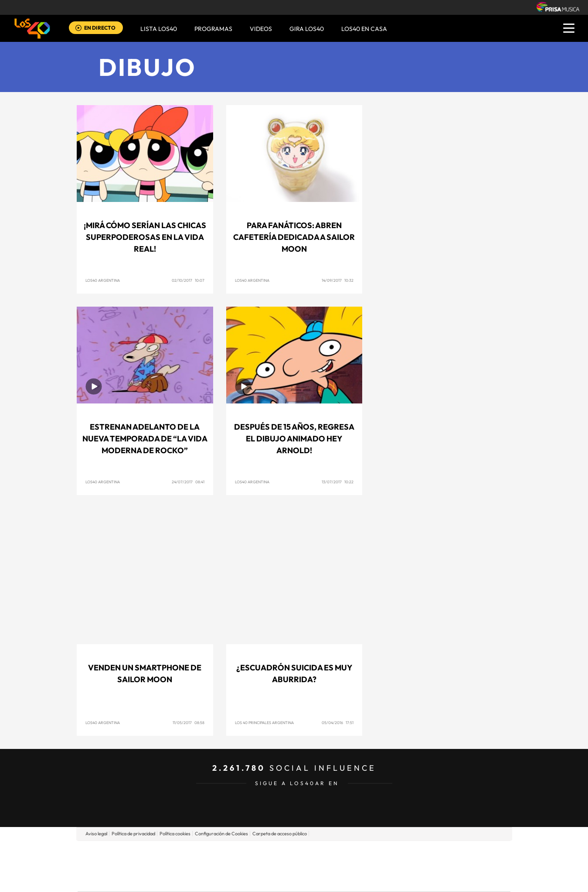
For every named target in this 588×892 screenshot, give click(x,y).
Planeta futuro (410, 866)
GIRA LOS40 (307, 29)
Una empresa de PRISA (117, 860)
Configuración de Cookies (221, 834)
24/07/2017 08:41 (188, 482)
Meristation (429, 879)
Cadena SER (360, 853)
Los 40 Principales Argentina (264, 723)
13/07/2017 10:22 (338, 482)
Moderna (232, 879)
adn (417, 853)
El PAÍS (194, 853)
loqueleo (387, 879)
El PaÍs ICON (312, 879)
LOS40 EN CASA (364, 29)
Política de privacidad (133, 834)
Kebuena (441, 866)
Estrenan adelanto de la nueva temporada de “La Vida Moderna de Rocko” (145, 439)
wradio (279, 866)
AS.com (388, 853)
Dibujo (147, 67)
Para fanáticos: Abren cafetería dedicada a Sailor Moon (294, 237)
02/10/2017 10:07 (188, 280)
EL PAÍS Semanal (378, 866)
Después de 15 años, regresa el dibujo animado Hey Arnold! (294, 439)
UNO (254, 866)
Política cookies (175, 834)
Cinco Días (313, 866)
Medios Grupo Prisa (117, 881)
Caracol (449, 853)
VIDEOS (261, 29)
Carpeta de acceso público (280, 834)
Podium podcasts (275, 879)
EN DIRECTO (100, 28)
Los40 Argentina (103, 280)
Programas (213, 29)
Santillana (277, 853)
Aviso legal (96, 834)
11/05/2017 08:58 (189, 723)
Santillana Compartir (323, 853)
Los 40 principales (236, 853)
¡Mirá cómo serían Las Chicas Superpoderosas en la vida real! (145, 237)
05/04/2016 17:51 (338, 723)
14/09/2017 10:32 (338, 280)
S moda (348, 879)
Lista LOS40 (159, 29)
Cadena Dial (346, 866)
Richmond (189, 879)
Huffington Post (206, 866)
